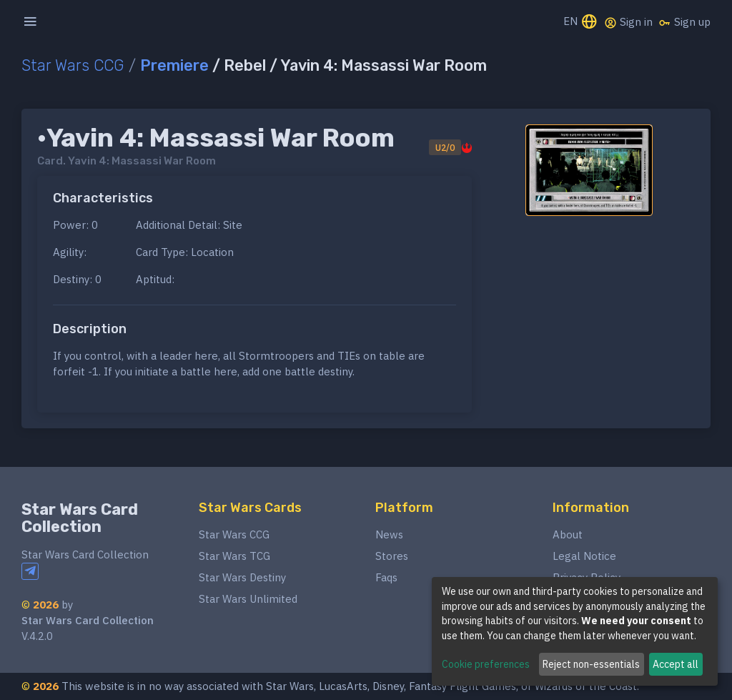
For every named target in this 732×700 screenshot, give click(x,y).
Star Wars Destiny (242, 577)
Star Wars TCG (234, 556)
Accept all (676, 664)
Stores (392, 556)
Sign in (628, 22)
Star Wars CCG (73, 65)
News (389, 534)
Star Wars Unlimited (248, 599)
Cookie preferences (486, 664)
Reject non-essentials (591, 664)
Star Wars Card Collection (80, 518)
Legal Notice (584, 556)
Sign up (684, 22)
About (568, 534)
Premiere (174, 65)
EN (581, 23)
